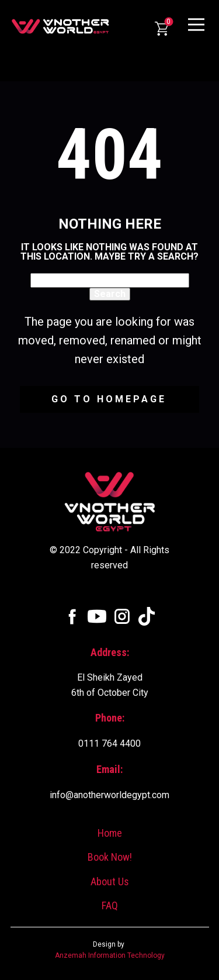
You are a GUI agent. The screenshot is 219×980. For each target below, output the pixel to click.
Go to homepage (109, 399)
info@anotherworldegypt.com (109, 795)
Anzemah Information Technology (110, 955)
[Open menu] (196, 25)
